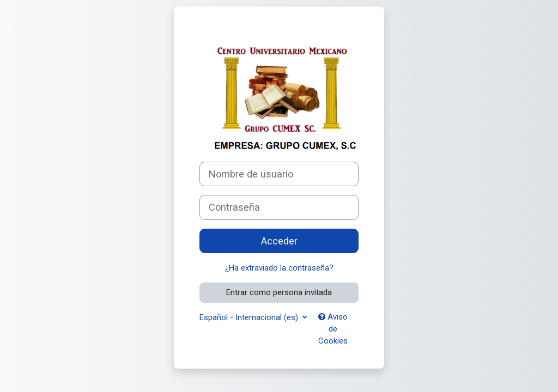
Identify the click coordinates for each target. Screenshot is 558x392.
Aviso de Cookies (333, 329)
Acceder (279, 241)
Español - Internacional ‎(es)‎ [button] (250, 317)
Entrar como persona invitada (279, 292)
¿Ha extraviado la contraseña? (279, 268)
